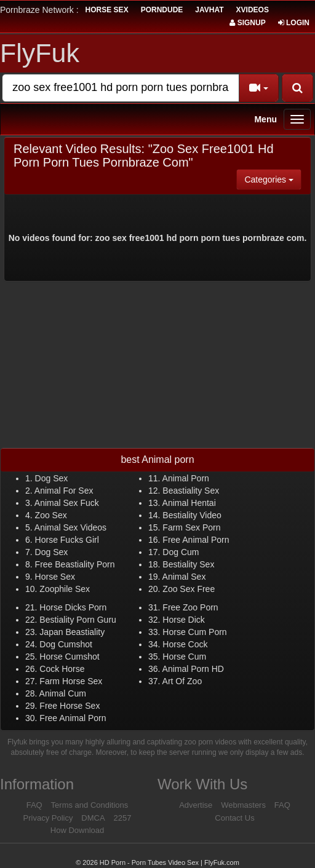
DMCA (93, 818)
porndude (162, 10)
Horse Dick (183, 620)
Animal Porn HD (193, 669)
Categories (273, 179)
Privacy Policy (48, 818)
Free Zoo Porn (190, 607)
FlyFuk (40, 53)
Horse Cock (185, 644)
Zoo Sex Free (189, 589)
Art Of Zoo (182, 681)
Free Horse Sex (70, 706)
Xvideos (253, 10)
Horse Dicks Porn (73, 607)
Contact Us (234, 818)
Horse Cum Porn (194, 632)
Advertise (196, 805)
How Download (77, 830)
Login (294, 23)
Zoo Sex (51, 515)
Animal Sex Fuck (67, 503)
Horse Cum (184, 657)
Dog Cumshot (66, 644)
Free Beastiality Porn (75, 564)
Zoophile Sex (65, 589)
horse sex (107, 10)
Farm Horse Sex (71, 681)
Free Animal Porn (196, 540)
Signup (247, 23)
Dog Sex (52, 478)
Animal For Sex (64, 491)
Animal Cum (63, 693)
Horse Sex (55, 577)
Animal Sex (184, 577)
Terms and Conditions (90, 805)
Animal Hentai (189, 503)
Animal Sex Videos (70, 527)
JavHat (209, 10)
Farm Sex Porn (191, 527)
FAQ (34, 805)
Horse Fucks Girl (67, 540)
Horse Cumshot (69, 657)
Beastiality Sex (191, 491)
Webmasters (243, 805)
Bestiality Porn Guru (78, 620)
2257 (123, 818)
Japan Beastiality (72, 632)
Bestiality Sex (188, 564)
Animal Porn (186, 478)
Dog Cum (181, 552)
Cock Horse (62, 669)
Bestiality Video (192, 515)
